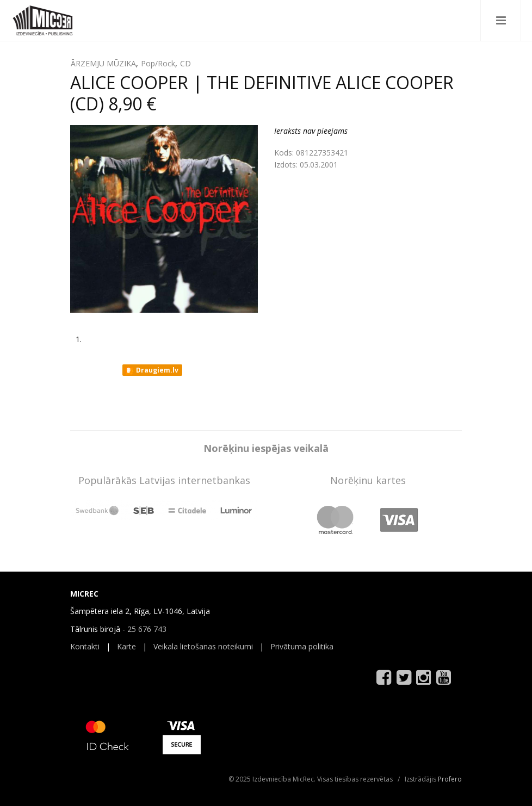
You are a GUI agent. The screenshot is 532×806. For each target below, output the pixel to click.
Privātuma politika (302, 646)
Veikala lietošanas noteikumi (203, 646)
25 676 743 (147, 629)
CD (185, 63)
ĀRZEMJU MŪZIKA (103, 63)
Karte (126, 646)
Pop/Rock (158, 63)
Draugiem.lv (151, 370)
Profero (450, 779)
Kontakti (85, 646)
